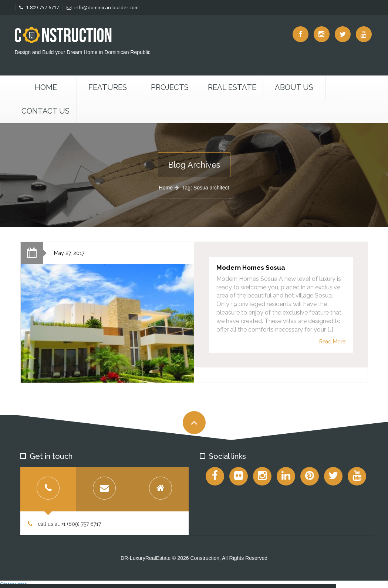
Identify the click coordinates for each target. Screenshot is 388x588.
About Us (294, 87)
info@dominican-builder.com (103, 7)
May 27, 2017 (69, 253)
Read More (332, 342)
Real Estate (232, 87)
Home (46, 87)
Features (108, 87)
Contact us (45, 111)
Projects (170, 87)
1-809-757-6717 (39, 7)
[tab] (48, 489)
